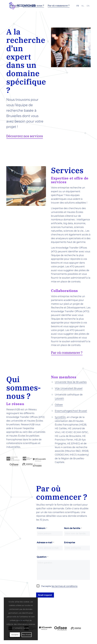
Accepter (15, 635)
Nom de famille (73, 528)
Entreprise (70, 542)
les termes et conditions (64, 586)
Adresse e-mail (45, 542)
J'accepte (59, 586)
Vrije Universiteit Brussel (69, 388)
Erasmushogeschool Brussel (71, 411)
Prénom (42, 528)
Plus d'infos (27, 635)
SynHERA (60, 417)
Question (42, 557)
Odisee (59, 405)
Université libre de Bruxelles (71, 382)
